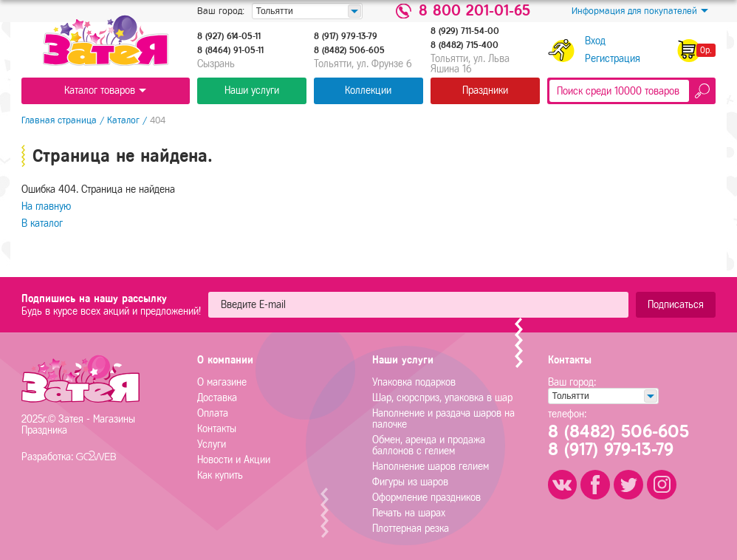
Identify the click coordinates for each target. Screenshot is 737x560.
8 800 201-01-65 (474, 11)
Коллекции (368, 91)
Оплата (213, 413)
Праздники (485, 91)
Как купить (220, 475)
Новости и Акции (234, 460)
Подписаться (676, 305)
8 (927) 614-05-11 (229, 36)
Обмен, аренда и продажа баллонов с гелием (429, 445)
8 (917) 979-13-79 (346, 36)
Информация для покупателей (640, 11)
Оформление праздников (426, 498)
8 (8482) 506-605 (349, 50)
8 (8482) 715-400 (465, 45)
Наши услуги (252, 91)
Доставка (217, 398)
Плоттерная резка (411, 529)
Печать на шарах (409, 513)
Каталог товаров (105, 91)
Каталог (123, 120)
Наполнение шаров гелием (431, 467)
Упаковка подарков (414, 382)
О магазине (222, 382)
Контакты (217, 429)
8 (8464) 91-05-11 (230, 50)
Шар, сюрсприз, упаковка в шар (442, 398)
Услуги (212, 444)
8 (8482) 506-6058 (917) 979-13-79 (618, 441)
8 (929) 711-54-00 (465, 31)
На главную (46, 206)
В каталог (42, 223)
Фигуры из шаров (410, 482)
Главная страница (59, 120)
